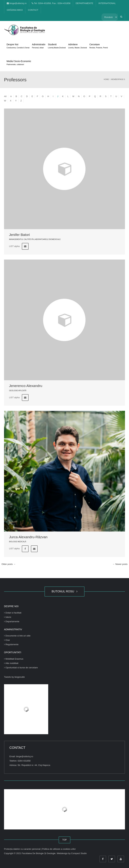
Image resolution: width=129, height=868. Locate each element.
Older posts (8, 564)
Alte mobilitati (11, 663)
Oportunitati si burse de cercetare (21, 668)
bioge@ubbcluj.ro (17, 3)
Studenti (57, 46)
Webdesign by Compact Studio (72, 853)
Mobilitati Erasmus (14, 659)
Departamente (12, 621)
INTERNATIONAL (107, 3)
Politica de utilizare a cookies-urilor (59, 849)
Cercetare (99, 46)
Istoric (8, 617)
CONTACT (33, 10)
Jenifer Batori (19, 235)
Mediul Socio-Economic (19, 63)
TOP (65, 840)
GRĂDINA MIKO (15, 10)
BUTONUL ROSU (64, 591)
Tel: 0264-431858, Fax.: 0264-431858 (51, 3)
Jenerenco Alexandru (26, 386)
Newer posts (120, 564)
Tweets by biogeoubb (14, 677)
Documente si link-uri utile (17, 636)
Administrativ (39, 46)
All (5, 96)
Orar (7, 640)
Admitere (78, 46)
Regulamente (11, 644)
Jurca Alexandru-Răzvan (28, 537)
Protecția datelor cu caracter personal (23, 849)
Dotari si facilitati (13, 613)
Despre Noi (18, 46)
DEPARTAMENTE (84, 3)
